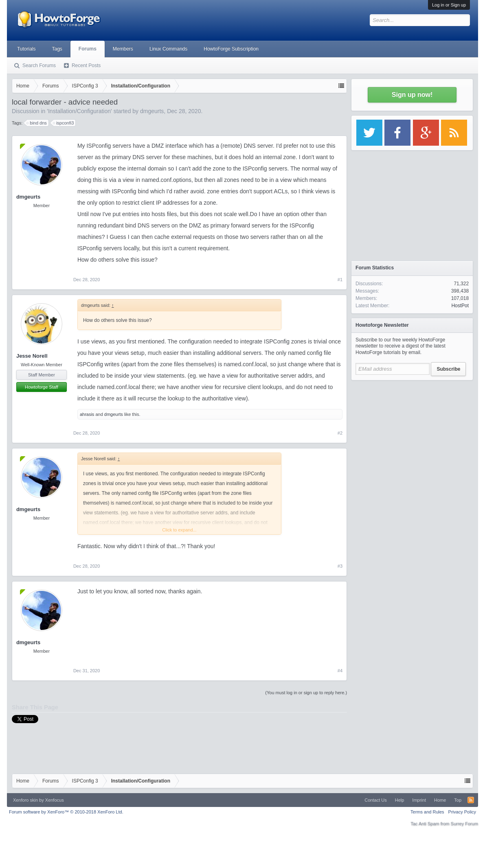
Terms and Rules (427, 812)
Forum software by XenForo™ (66, 812)
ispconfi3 (64, 123)
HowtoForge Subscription (231, 49)
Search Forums (39, 66)
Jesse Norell (32, 356)
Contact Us (375, 800)
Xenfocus (55, 800)
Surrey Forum (464, 824)
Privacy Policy (462, 812)
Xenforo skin (25, 800)
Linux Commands (168, 49)
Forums (88, 49)
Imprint (419, 800)
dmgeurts (152, 111)
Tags (57, 49)
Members (123, 49)
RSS (471, 800)
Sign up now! (412, 95)
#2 (340, 433)
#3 (340, 566)
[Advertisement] (412, 435)
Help (400, 800)
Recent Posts (86, 66)
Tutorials (26, 49)
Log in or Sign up (449, 5)
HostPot (460, 306)
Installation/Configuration (79, 111)
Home (440, 800)
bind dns (37, 123)
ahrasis (87, 414)
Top (458, 800)
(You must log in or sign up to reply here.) (306, 693)
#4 (340, 671)
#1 (340, 280)
